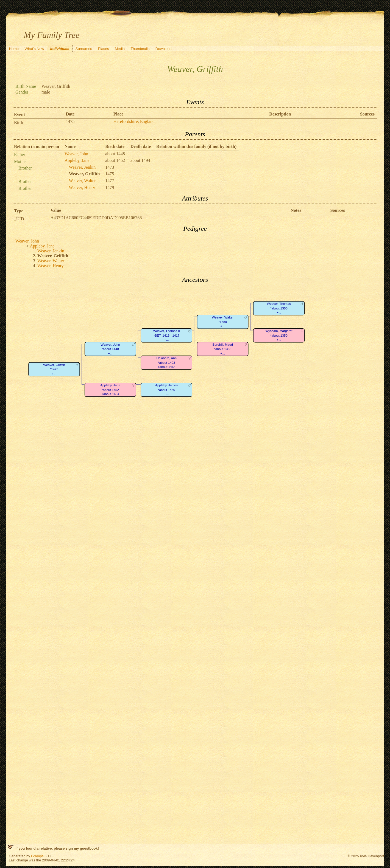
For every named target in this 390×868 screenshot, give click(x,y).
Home (14, 49)
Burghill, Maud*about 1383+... (223, 349)
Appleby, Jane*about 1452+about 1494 (110, 390)
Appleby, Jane (77, 160)
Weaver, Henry (82, 188)
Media (120, 49)
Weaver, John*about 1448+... (110, 349)
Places (104, 49)
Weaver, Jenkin (82, 167)
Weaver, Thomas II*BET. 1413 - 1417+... (167, 336)
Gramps (37, 856)
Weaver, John (76, 154)
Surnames (84, 49)
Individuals (60, 49)
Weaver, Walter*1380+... (223, 322)
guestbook (89, 848)
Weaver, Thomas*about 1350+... (279, 308)
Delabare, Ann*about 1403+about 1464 (166, 363)
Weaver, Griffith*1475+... (54, 369)
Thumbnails (140, 49)
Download (164, 49)
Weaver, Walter (82, 181)
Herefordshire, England (134, 121)
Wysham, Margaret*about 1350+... (279, 336)
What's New (34, 49)
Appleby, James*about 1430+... (166, 390)
